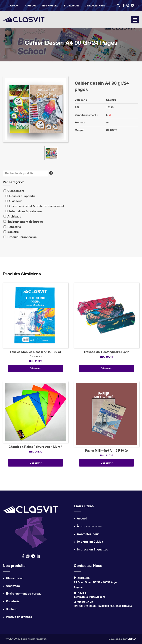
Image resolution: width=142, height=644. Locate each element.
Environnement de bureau (24, 593)
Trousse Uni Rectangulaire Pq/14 (107, 352)
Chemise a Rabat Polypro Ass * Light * (35, 447)
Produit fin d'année (19, 617)
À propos (31, 5)
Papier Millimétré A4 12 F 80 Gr (106, 450)
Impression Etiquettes (92, 549)
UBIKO (132, 639)
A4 (108, 122)
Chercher (52, 174)
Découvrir (35, 368)
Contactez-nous (95, 5)
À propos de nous (89, 526)
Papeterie (13, 601)
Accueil (15, 5)
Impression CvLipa (90, 542)
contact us (31, 526)
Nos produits (50, 5)
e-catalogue (72, 5)
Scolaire (111, 100)
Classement (14, 578)
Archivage (13, 586)
